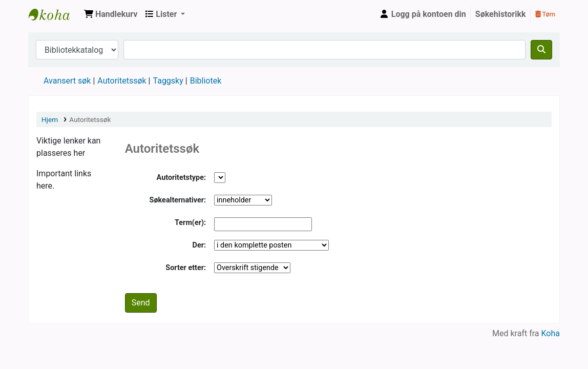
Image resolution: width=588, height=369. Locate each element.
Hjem (50, 119)
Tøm (545, 14)
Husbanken (54, 14)
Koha (551, 333)
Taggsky (168, 81)
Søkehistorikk (501, 14)
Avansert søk (67, 81)
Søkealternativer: (178, 200)
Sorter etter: (186, 268)
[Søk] (541, 50)
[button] (111, 14)
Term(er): (190, 223)
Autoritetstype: (181, 178)
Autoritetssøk (122, 81)
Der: (199, 245)
